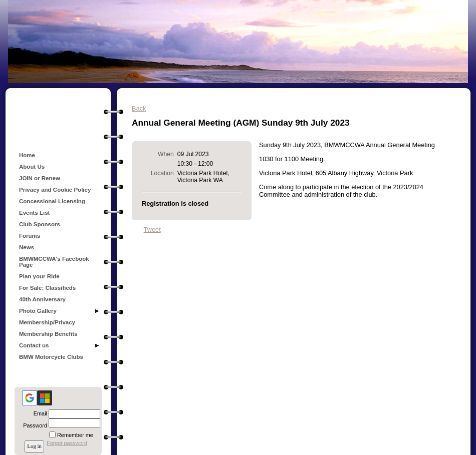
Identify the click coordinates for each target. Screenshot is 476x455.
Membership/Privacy (47, 322)
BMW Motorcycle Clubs (51, 357)
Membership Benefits (48, 334)
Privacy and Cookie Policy (55, 190)
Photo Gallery (38, 311)
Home (27, 155)
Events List (34, 213)
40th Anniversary (42, 299)
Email (39, 413)
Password (33, 425)
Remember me (75, 435)
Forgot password (67, 443)
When (166, 154)
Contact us (34, 345)
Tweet (152, 230)
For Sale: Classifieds (47, 288)
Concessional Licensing (52, 201)
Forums (30, 236)
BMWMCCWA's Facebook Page (54, 262)
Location (162, 173)
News (27, 247)
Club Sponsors (40, 224)
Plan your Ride (39, 276)
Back (139, 108)
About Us (32, 167)
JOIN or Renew (40, 178)
